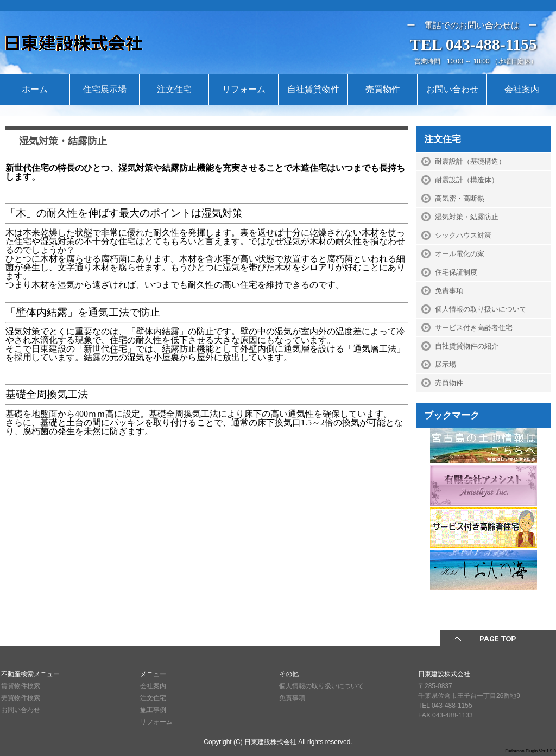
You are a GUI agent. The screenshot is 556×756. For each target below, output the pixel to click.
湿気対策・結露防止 (467, 217)
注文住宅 (174, 89)
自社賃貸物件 (313, 89)
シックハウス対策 (463, 235)
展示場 (446, 364)
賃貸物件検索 (21, 686)
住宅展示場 (105, 89)
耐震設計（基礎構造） (470, 161)
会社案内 (522, 89)
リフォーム (244, 89)
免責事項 (449, 291)
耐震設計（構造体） (467, 180)
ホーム (35, 89)
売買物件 (383, 89)
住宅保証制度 (456, 272)
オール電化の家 (460, 254)
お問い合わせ (452, 89)
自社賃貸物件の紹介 (467, 346)
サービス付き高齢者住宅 (474, 328)
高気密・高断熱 (460, 198)
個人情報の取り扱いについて (481, 309)
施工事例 (153, 710)
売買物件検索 (21, 698)
